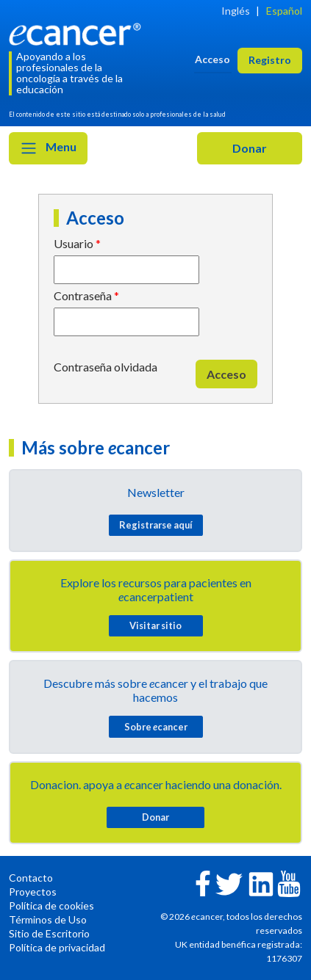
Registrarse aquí (156, 525)
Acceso (226, 374)
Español (284, 11)
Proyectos (33, 892)
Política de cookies (51, 905)
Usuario (74, 243)
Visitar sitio (155, 625)
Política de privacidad (57, 947)
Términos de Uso (48, 919)
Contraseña (83, 295)
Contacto (31, 878)
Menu (48, 148)
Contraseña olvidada (106, 367)
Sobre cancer (156, 727)
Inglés (236, 11)
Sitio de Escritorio (49, 933)
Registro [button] (270, 60)
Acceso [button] (212, 59)
